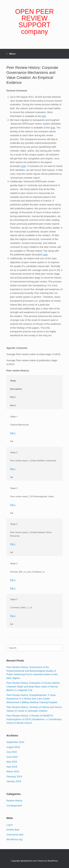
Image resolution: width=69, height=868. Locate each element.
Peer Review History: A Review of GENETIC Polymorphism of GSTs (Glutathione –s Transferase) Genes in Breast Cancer (34, 719)
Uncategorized (14, 806)
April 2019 (12, 767)
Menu (11, 54)
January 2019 (14, 781)
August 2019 (13, 747)
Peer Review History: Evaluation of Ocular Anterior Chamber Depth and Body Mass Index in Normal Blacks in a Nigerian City (33, 686)
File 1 (13, 433)
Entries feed (13, 830)
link (44, 116)
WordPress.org (14, 839)
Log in (10, 825)
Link (23, 166)
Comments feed (15, 835)
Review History (14, 801)
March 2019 (13, 772)
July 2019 (12, 752)
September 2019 (15, 742)
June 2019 (12, 757)
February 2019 (14, 777)
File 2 (13, 588)
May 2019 (12, 762)
